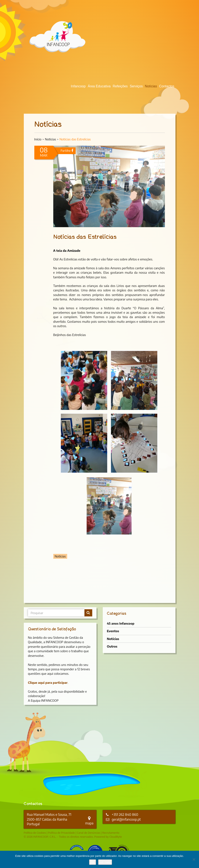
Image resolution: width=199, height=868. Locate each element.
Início (38, 139)
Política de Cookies (35, 833)
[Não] (194, 859)
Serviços (136, 86)
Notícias (151, 86)
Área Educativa (99, 86)
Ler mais (105, 862)
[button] (84, 380)
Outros (112, 646)
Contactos (167, 86)
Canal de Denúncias (89, 833)
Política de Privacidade (61, 833)
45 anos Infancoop (121, 623)
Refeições (120, 86)
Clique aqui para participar (48, 683)
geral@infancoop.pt (126, 819)
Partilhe (67, 151)
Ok (93, 862)
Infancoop (78, 86)
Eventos (113, 631)
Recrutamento (111, 833)
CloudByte (116, 837)
